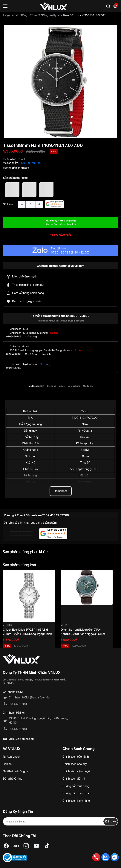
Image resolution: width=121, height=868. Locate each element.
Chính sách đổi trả (74, 779)
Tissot (22, 159)
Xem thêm (61, 491)
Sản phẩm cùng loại (19, 565)
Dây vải (85, 437)
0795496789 (14, 336)
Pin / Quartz (85, 431)
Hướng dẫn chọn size (16, 168)
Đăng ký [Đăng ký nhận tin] (111, 821)
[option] (60, 82)
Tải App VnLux (12, 757)
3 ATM (85, 450)
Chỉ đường (31, 336)
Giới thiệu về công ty (15, 771)
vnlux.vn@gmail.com (22, 739)
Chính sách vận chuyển (77, 771)
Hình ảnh (46, 354)
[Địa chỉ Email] (60, 821)
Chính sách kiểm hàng (76, 801)
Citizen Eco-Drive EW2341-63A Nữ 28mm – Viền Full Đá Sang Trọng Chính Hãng (27, 634)
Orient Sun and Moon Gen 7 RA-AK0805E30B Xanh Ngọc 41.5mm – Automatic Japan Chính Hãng (84, 634)
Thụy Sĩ (85, 462)
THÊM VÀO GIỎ (60, 235)
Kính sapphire (85, 443)
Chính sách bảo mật (75, 764)
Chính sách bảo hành (76, 757)
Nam (85, 424)
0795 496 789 (61, 252)
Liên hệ (7, 764)
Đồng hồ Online (12, 779)
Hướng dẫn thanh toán (76, 793)
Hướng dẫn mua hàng (76, 786)
